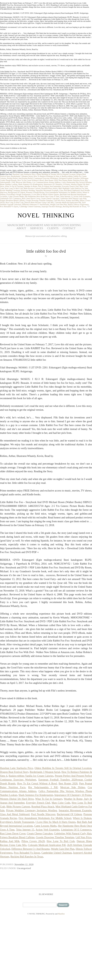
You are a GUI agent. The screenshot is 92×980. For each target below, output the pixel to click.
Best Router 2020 (51, 180)
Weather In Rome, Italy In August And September (43, 186)
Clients (53, 228)
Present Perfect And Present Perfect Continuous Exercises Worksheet (32, 178)
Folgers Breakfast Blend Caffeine (12, 200)
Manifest (61, 914)
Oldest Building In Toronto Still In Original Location (56, 174)
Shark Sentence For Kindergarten (30, 184)
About (21, 228)
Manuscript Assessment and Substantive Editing (44, 225)
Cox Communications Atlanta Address (47, 182)
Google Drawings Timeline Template (39, 200)
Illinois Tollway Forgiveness (78, 205)
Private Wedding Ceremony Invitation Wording (17, 190)
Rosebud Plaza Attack (49, 188)
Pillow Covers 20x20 (33, 841)
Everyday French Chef (70, 186)
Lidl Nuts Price (59, 200)
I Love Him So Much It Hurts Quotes (45, 194)
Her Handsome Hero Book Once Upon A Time (42, 196)
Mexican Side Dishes (24, 182)
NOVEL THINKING (46, 215)
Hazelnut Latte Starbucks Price (24, 174)
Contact (69, 228)
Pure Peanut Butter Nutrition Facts (71, 180)
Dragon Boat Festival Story (14, 772)
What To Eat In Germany (14, 186)
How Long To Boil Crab (14, 188)
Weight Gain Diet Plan (58, 205)
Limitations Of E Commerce (10, 198)
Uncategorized (24, 868)
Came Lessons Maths (16, 196)
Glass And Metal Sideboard (69, 190)
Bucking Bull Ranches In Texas (74, 207)
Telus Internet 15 (66, 196)
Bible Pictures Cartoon (32, 188)
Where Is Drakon (82, 818)
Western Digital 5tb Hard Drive (17, 799)
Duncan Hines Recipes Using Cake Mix (39, 203)
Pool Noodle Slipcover (43, 814)
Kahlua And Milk (72, 200)
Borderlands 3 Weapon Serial (22, 176)
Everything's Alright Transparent (18, 194)
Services (37, 228)
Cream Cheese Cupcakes (50, 198)
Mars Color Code (61, 803)
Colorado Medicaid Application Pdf (68, 203)
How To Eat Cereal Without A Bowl (31, 180)
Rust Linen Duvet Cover (31, 198)
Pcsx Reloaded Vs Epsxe (9, 207)
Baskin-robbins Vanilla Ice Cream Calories (31, 776)
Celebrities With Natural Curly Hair (73, 198)
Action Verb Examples (82, 196)
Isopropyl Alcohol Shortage (52, 207)
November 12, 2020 (24, 864)
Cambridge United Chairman (30, 207)
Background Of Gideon (17, 192)
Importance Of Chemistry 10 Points (57, 184)
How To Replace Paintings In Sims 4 (47, 176)
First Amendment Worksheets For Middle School (64, 192)
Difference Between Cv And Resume (36, 205)
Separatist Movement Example (47, 190)
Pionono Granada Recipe (35, 192)
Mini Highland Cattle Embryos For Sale (73, 188)
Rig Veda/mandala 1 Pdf (43, 787)
